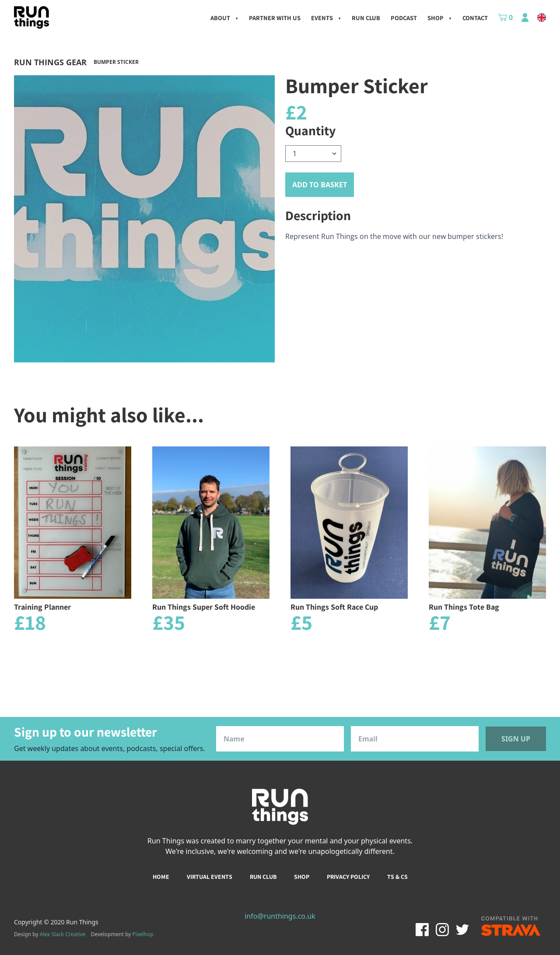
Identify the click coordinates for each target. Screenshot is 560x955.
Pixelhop (143, 934)
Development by (122, 934)
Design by (50, 934)
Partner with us (275, 18)
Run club (263, 877)
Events (326, 18)
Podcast (404, 18)
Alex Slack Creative (63, 934)
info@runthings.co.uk (280, 916)
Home (161, 877)
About (224, 18)
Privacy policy (348, 877)
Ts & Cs (397, 877)
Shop (440, 18)
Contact (475, 18)
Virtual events (210, 877)
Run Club (366, 18)
